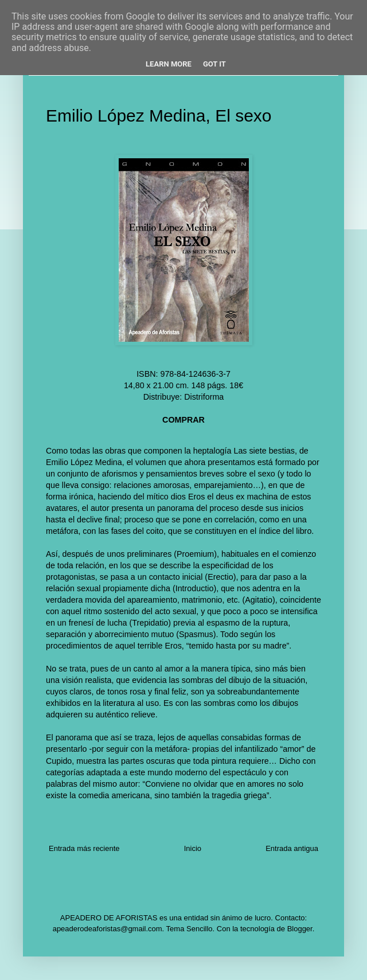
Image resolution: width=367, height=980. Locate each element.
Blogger (300, 929)
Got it (214, 64)
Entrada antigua (292, 848)
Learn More (169, 64)
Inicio (193, 848)
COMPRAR (183, 420)
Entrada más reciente (84, 848)
